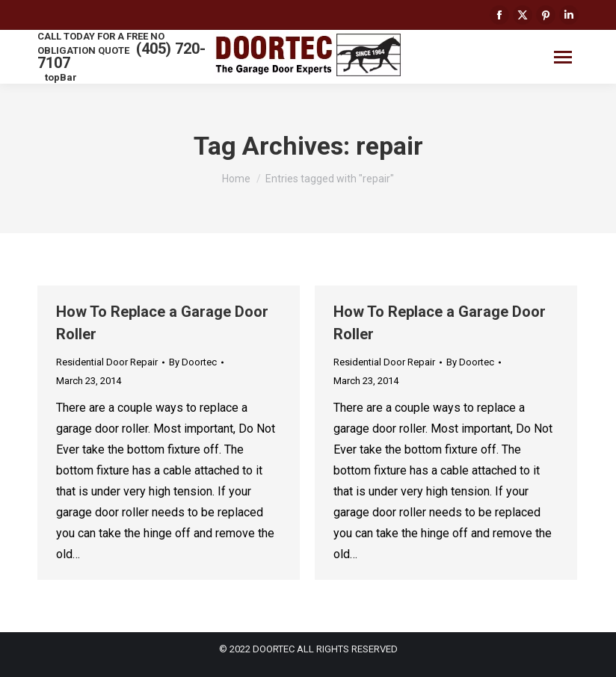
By (193, 362)
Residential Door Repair (107, 362)
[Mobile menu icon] (563, 57)
